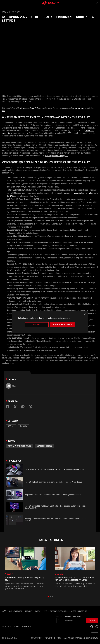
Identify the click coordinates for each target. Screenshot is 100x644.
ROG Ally (28, 102)
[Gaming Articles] (15, 611)
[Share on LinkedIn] (23, 407)
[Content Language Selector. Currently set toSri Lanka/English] (9, 638)
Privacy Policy (37, 638)
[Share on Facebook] (8, 407)
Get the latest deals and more (69, 617)
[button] (3, 3)
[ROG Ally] (28, 611)
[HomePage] (4, 611)
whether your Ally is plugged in (57, 156)
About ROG (6, 626)
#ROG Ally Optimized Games (19, 446)
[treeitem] (25, 568)
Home (16, 626)
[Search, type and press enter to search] (97, 3)
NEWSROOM (26, 626)
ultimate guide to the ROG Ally (27, 108)
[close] (85, 314)
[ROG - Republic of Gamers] (50, 3)
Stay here (37, 325)
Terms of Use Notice (53, 638)
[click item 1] (51, 596)
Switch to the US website (63, 325)
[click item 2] (53, 596)
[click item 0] (48, 596)
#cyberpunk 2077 (45, 446)
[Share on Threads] (30, 407)
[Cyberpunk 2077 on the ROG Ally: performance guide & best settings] (61, 611)
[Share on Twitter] (15, 407)
